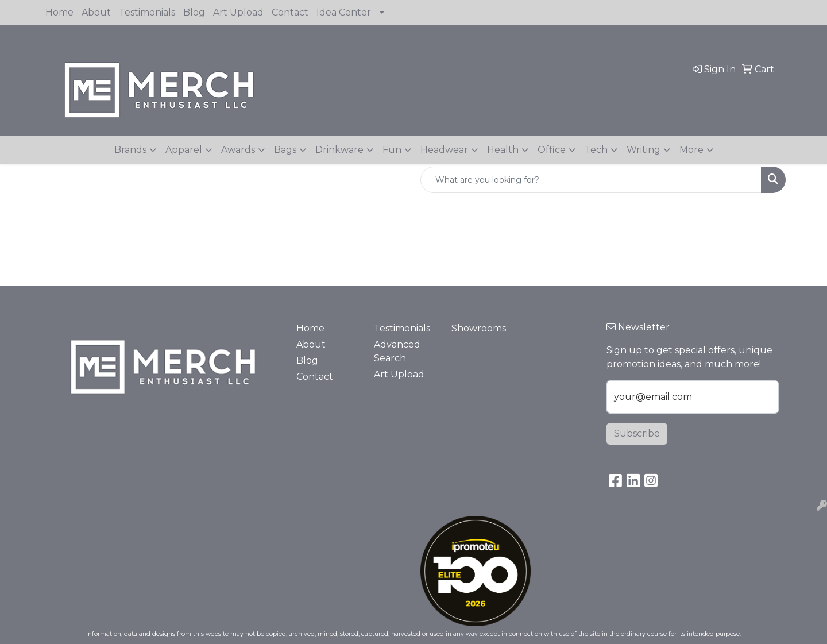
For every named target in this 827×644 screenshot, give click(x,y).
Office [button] (552, 150)
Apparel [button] (184, 150)
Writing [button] (644, 150)
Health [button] (503, 150)
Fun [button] (392, 150)
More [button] (691, 150)
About (96, 12)
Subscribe (637, 433)
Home (59, 12)
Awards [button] (238, 150)
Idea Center (344, 12)
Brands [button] (130, 150)
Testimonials (147, 12)
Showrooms (479, 328)
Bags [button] (285, 150)
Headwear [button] (444, 150)
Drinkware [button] (339, 150)
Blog (194, 12)
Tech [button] (596, 150)
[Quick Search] (591, 180)
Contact (290, 12)
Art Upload (238, 12)
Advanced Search (397, 351)
